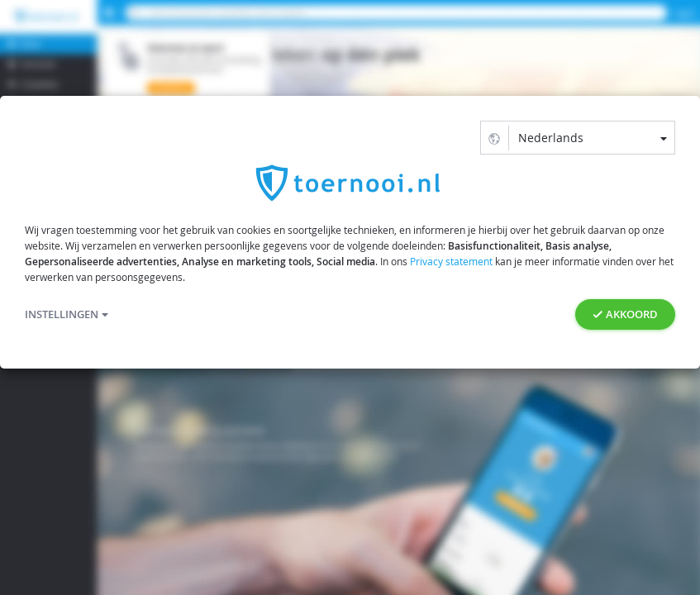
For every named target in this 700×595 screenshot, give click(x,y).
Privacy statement (451, 261)
